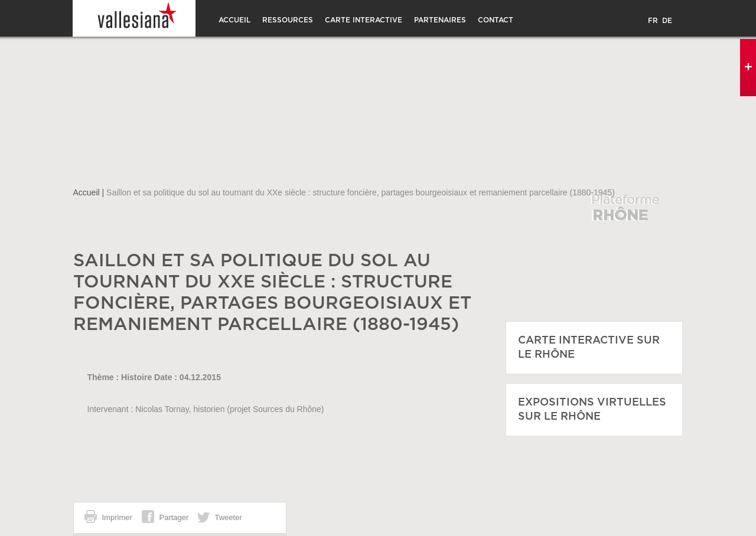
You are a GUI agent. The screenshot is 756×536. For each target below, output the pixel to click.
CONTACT (496, 20)
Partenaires (440, 20)
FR (653, 21)
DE (667, 21)
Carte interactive (364, 20)
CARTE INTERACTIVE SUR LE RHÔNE (589, 348)
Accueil (234, 20)
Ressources (288, 20)
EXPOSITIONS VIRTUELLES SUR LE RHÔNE (592, 410)
